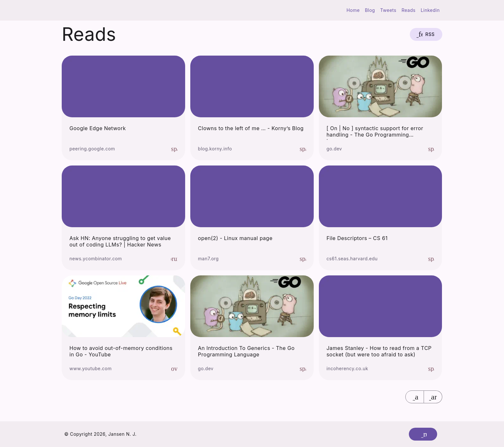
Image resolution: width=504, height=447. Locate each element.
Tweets (388, 10)
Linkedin (430, 10)
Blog (370, 10)
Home (353, 10)
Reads (408, 10)
